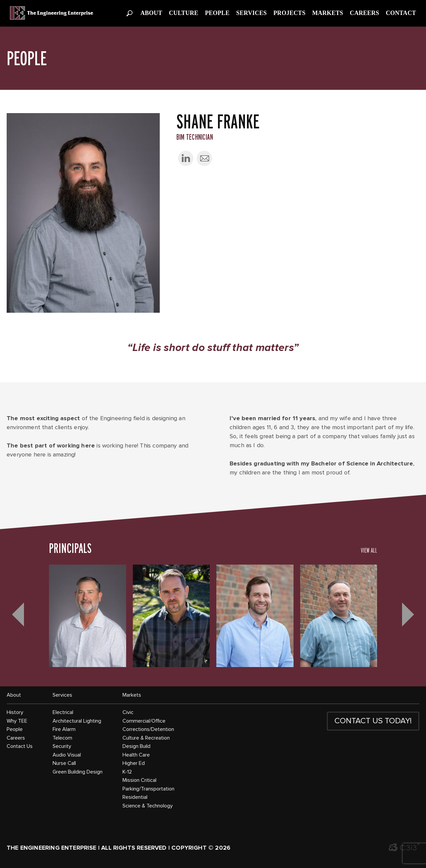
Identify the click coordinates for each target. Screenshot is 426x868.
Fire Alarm (64, 729)
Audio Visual (67, 755)
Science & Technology (148, 806)
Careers (364, 13)
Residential (135, 797)
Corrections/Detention (148, 729)
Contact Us (20, 746)
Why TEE (17, 721)
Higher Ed (134, 763)
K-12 (127, 772)
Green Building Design (78, 772)
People (217, 13)
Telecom (62, 738)
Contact (401, 13)
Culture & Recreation (146, 738)
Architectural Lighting (77, 721)
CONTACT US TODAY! (373, 721)
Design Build (136, 746)
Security (62, 746)
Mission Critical (139, 780)
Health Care (136, 755)
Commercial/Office (144, 721)
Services (252, 13)
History (15, 712)
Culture (183, 13)
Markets (328, 13)
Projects (290, 13)
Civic (128, 712)
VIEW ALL (369, 550)
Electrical (63, 712)
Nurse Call (64, 763)
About (151, 13)
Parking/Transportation (148, 789)
